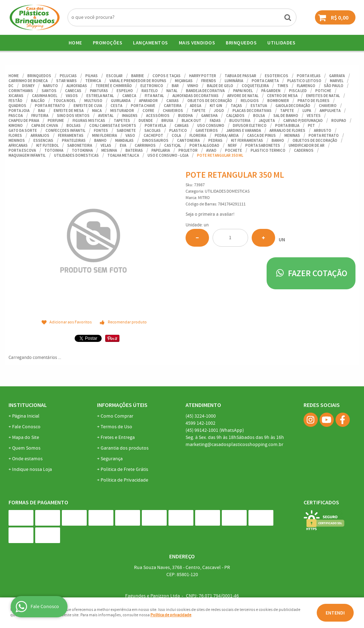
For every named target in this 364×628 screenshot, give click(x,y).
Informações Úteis (122, 405)
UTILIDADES (281, 43)
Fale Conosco (26, 427)
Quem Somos (26, 448)
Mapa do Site (26, 438)
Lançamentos (151, 43)
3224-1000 (201, 416)
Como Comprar (117, 416)
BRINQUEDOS (241, 43)
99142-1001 (215, 430)
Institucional (28, 405)
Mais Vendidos (197, 43)
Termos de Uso (116, 427)
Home (75, 43)
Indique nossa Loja (32, 469)
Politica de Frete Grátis (124, 469)
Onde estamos (27, 459)
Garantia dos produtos (125, 448)
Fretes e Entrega (118, 438)
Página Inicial (26, 416)
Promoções (108, 43)
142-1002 (200, 423)
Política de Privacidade (124, 480)
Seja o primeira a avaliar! (210, 214)
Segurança (112, 459)
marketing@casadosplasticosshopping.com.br (234, 445)
